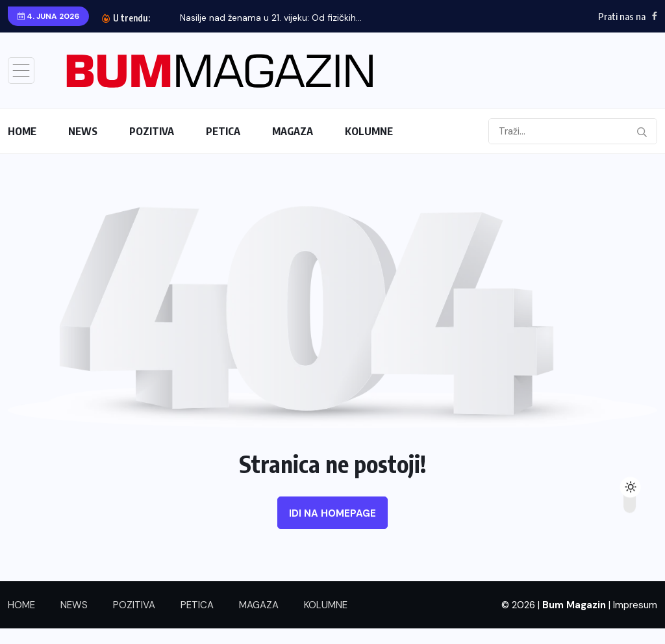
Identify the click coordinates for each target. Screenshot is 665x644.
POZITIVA (152, 131)
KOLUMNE (369, 131)
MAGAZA (293, 131)
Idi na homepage (332, 513)
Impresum (635, 605)
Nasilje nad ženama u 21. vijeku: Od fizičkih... (271, 18)
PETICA (223, 131)
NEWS (83, 131)
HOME (22, 131)
